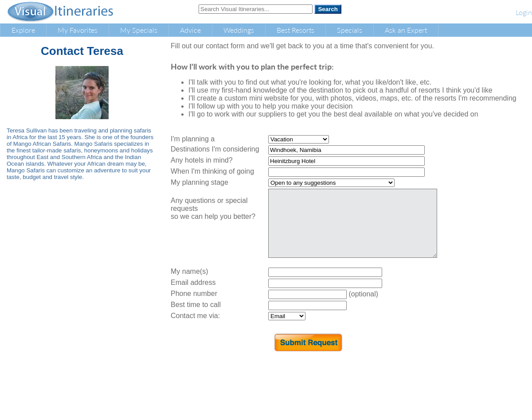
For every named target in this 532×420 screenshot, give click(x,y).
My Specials (139, 30)
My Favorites (78, 30)
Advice (190, 30)
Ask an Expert (406, 30)
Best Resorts (295, 30)
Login (524, 12)
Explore (23, 30)
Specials (350, 30)
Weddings (239, 30)
